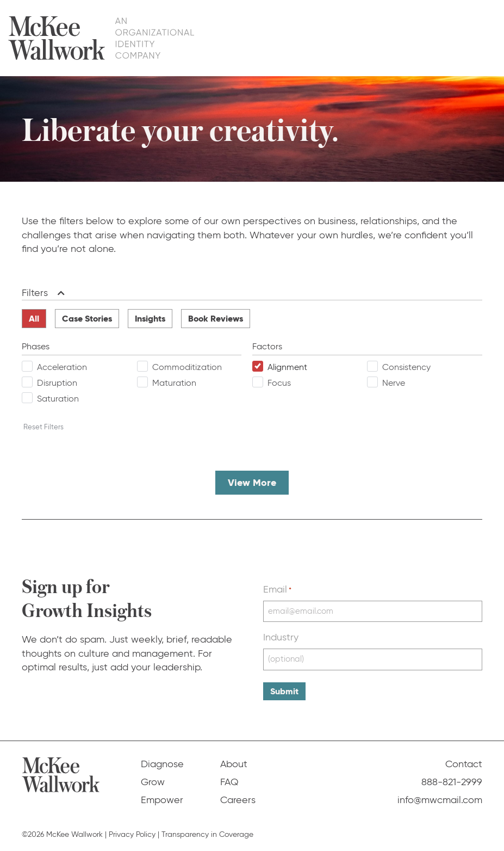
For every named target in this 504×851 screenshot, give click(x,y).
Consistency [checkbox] (406, 367)
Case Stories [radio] (87, 319)
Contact (472, 38)
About (390, 38)
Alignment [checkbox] (287, 367)
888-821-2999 (452, 782)
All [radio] (34, 319)
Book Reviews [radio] (216, 319)
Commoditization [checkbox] (187, 367)
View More (252, 482)
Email (277, 589)
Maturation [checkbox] (174, 383)
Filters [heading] (35, 293)
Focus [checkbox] (279, 383)
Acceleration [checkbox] (62, 367)
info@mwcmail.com (440, 800)
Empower (340, 38)
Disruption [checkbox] (57, 383)
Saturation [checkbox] (58, 399)
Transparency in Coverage (207, 834)
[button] (59, 293)
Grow (293, 38)
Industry (281, 637)
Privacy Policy (132, 834)
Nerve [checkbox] (394, 383)
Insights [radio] (150, 319)
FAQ (429, 38)
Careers (238, 800)
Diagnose (244, 38)
